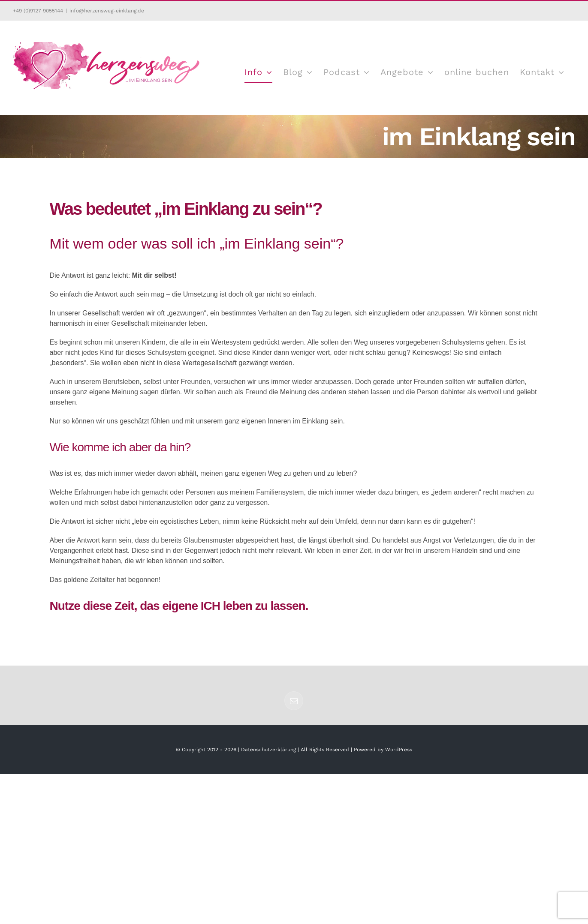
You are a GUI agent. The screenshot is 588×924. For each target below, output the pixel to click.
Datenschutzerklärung (268, 750)
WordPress (399, 750)
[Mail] (294, 701)
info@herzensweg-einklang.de (107, 11)
